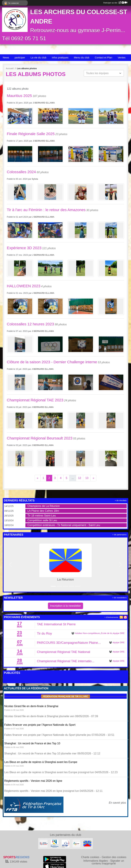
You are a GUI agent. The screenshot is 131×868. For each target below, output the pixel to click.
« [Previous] (38, 478)
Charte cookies (90, 857)
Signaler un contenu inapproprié (108, 862)
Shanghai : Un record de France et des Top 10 (32, 743)
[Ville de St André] (76, 843)
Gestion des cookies (114, 857)
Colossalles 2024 (21, 172)
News (6, 57)
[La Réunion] (87, 843)
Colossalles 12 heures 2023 (30, 324)
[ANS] (44, 843)
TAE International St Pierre (56, 624)
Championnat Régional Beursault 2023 (40, 438)
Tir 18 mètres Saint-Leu (42, 516)
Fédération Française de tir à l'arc (65, 696)
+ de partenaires (119, 535)
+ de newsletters (119, 598)
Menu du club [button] (82, 57)
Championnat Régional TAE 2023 (35, 400)
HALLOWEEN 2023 (24, 286)
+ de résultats (121, 500)
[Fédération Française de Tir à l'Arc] (65, 843)
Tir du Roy (45, 633)
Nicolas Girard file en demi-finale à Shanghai (31, 706)
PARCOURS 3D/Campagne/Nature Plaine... (69, 643)
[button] (10, 565)
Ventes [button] (122, 57)
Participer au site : (115, 3)
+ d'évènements (111, 617)
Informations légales (96, 861)
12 (80, 478)
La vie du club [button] (38, 57)
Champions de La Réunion (44, 506)
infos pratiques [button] (60, 57)
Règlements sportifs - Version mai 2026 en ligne (33, 781)
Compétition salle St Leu (42, 520)
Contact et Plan (103, 57)
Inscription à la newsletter (66, 606)
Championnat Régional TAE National (64, 652)
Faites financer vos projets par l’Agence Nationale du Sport (40, 725)
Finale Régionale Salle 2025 (31, 134)
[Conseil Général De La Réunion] (55, 843)
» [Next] (93, 478)
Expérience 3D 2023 (24, 248)
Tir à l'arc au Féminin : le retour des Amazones (46, 210)
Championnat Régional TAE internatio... (66, 661)
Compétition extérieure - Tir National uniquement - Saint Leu (64, 525)
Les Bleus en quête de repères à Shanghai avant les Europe (41, 762)
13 (87, 478)
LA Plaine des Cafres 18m (43, 511)
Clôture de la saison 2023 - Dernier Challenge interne (52, 362)
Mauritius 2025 (19, 96)
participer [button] (20, 57)
